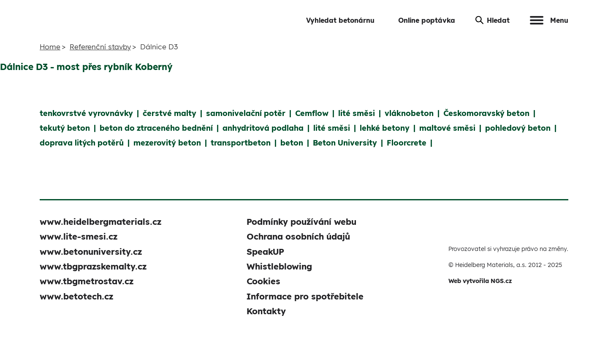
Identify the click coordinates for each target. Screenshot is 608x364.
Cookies (263, 281)
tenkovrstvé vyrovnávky (86, 113)
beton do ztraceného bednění (156, 128)
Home (50, 47)
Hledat (493, 20)
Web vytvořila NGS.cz (480, 281)
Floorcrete (407, 143)
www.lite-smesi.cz (79, 236)
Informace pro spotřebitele (305, 296)
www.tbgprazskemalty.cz (93, 266)
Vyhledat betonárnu (340, 20)
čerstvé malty (170, 113)
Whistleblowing (279, 266)
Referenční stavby (100, 47)
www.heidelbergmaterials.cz (100, 222)
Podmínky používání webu (301, 222)
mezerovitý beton (167, 143)
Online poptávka (427, 20)
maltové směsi (447, 128)
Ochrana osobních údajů (298, 236)
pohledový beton (518, 128)
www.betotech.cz (76, 296)
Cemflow (312, 113)
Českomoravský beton (486, 113)
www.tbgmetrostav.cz (87, 281)
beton (292, 143)
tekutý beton (65, 128)
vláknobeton (409, 113)
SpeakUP (265, 252)
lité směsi (357, 113)
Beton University (345, 143)
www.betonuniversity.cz (91, 252)
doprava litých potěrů (82, 143)
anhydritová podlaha (263, 128)
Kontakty (266, 311)
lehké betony (385, 128)
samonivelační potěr (246, 113)
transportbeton (241, 143)
